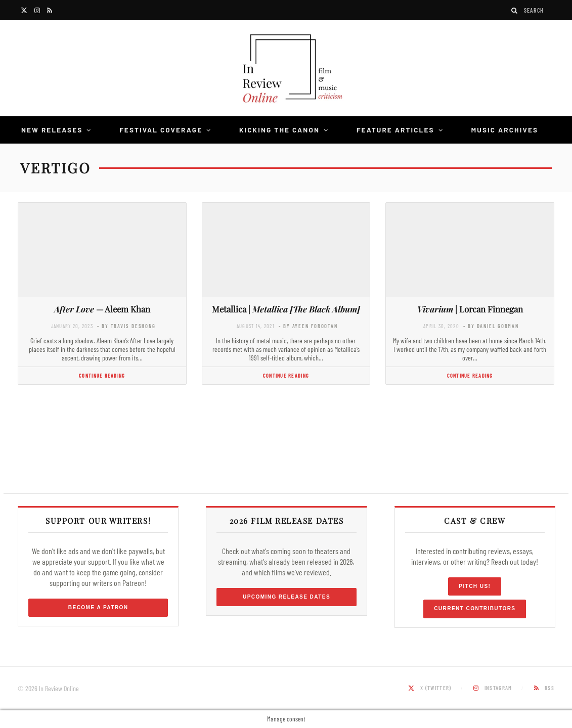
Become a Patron (98, 607)
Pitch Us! (475, 586)
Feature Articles (395, 130)
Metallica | (286, 309)
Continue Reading (102, 375)
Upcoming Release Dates (287, 597)
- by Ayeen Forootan (308, 326)
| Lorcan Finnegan (470, 309)
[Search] (515, 10)
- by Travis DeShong (126, 326)
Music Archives (504, 130)
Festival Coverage (161, 130)
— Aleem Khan (102, 309)
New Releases (52, 130)
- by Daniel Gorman (491, 326)
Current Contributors (475, 608)
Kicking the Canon (279, 130)
